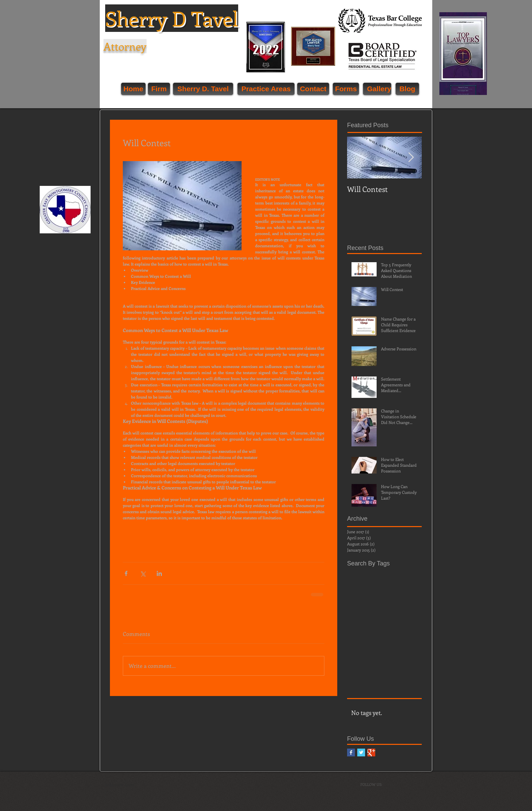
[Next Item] (411, 158)
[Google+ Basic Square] (371, 752)
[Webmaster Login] (119, 785)
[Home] (133, 89)
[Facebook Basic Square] (351, 752)
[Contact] (313, 89)
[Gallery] (377, 89)
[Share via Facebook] (126, 573)
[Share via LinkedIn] (159, 573)
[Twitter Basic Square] (361, 752)
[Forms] (346, 89)
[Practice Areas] (266, 89)
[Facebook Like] (423, 148)
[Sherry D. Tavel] (203, 89)
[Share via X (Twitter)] (143, 573)
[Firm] (159, 89)
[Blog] (407, 89)
